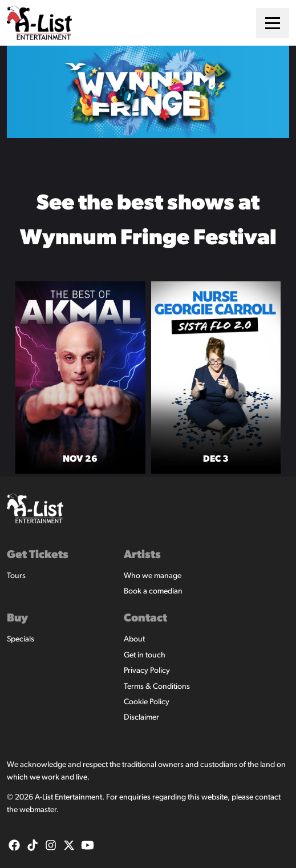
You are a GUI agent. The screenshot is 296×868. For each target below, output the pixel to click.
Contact (145, 619)
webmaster (38, 810)
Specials (21, 639)
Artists (142, 555)
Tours (16, 576)
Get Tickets (38, 555)
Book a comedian (153, 592)
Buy (17, 619)
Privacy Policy (147, 671)
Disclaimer (141, 718)
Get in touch (145, 655)
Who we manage (153, 576)
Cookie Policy (147, 702)
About (134, 639)
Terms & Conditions (157, 687)
